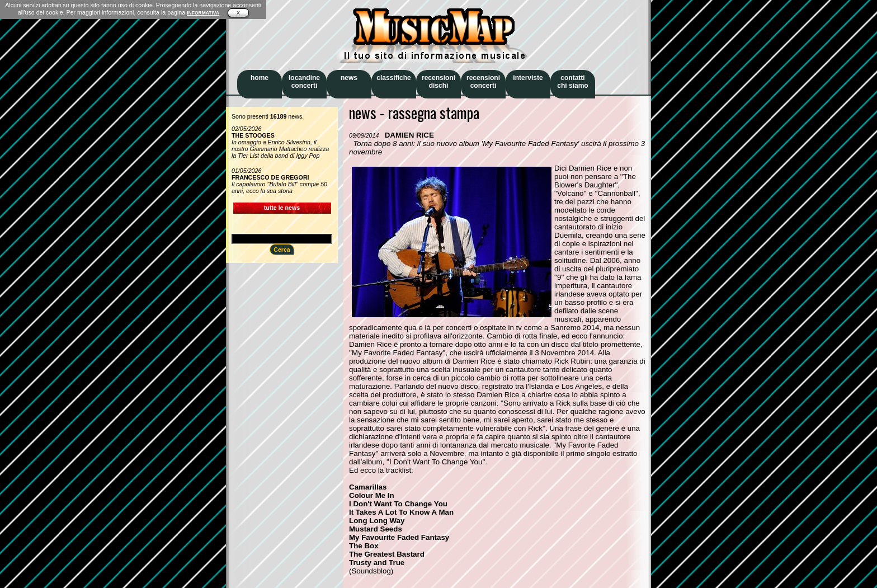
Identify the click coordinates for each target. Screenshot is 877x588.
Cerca (282, 250)
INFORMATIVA (203, 13)
